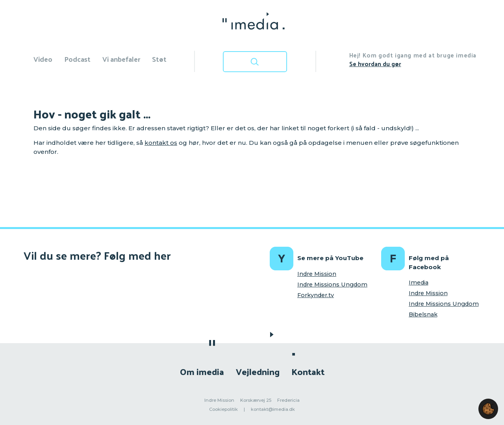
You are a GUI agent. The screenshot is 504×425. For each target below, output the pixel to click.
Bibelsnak (423, 314)
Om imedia (202, 371)
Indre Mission (317, 274)
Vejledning (258, 371)
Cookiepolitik (223, 409)
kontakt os (161, 143)
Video (43, 59)
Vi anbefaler (121, 59)
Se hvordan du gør (375, 64)
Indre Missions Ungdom (332, 285)
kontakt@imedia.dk (273, 409)
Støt (159, 59)
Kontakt (308, 371)
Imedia (419, 283)
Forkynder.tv (316, 295)
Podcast (77, 59)
